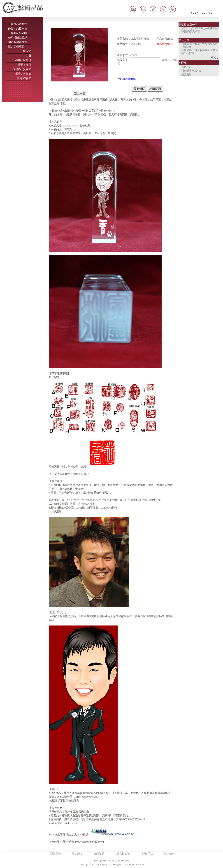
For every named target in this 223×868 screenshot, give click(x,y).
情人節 (27, 51)
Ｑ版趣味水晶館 (17, 33)
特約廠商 (77, 854)
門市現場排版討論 (191, 71)
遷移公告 (186, 67)
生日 (28, 56)
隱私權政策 (123, 854)
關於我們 (56, 854)
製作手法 (148, 854)
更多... (215, 58)
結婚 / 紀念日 (23, 60)
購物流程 (169, 854)
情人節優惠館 (16, 47)
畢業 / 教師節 (23, 74)
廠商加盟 (99, 854)
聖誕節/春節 (24, 78)
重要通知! (187, 75)
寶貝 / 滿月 (25, 65)
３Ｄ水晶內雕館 (18, 24)
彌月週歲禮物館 (18, 42)
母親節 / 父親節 (22, 69)
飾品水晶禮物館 (18, 29)
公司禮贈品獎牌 (18, 38)
